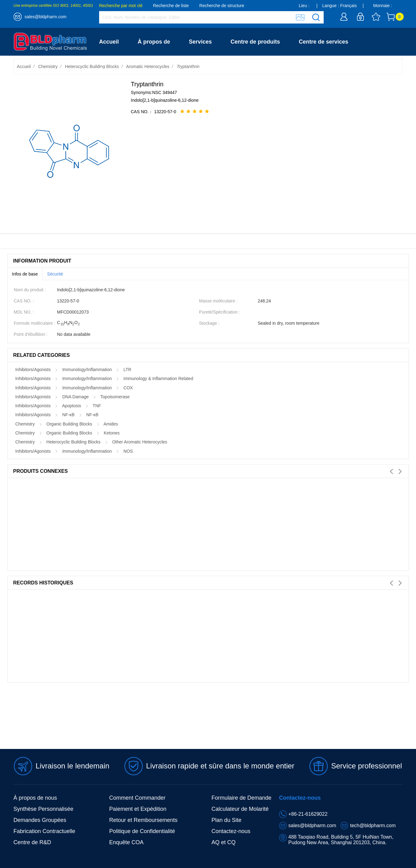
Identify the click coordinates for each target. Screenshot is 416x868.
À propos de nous (35, 798)
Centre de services (324, 42)
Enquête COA (126, 842)
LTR (127, 370)
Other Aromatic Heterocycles (140, 442)
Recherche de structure (222, 6)
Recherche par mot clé (121, 6)
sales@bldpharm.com (46, 17)
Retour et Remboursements (143, 820)
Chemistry (48, 66)
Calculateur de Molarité (240, 809)
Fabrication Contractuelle (44, 831)
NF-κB (69, 415)
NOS (128, 451)
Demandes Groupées (40, 820)
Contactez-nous (120, 70)
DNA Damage (76, 397)
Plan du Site (227, 820)
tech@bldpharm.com (373, 825)
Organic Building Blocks (69, 424)
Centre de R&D (32, 842)
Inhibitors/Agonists (33, 370)
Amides (111, 424)
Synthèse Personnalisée (44, 809)
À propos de (154, 42)
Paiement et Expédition (138, 809)
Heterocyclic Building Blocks (92, 66)
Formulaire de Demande (242, 798)
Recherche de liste (171, 6)
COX (128, 388)
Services (200, 42)
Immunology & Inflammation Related (158, 378)
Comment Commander (137, 798)
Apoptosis (71, 406)
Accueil (109, 42)
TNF (97, 406)
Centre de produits (255, 42)
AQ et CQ (224, 842)
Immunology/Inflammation (87, 370)
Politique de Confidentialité (142, 831)
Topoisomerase (115, 397)
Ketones (112, 433)
